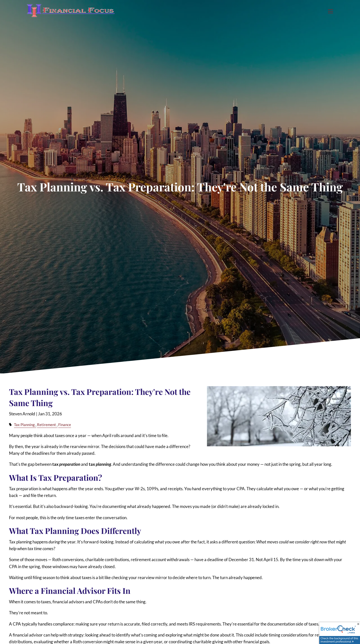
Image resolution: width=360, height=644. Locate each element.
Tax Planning (24, 425)
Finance (65, 425)
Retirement (46, 425)
